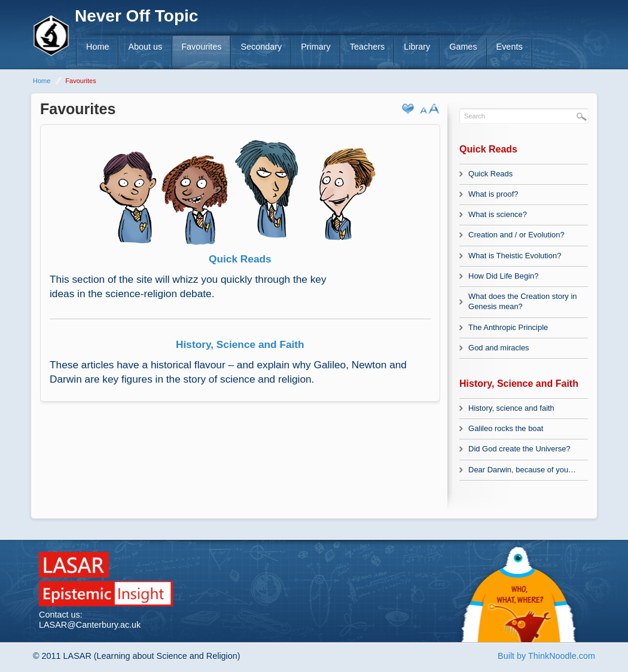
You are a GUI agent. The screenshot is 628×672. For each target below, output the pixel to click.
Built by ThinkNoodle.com (546, 656)
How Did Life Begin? (503, 276)
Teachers (367, 47)
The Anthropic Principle (508, 327)
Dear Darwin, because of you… (522, 470)
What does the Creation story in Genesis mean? (522, 301)
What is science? (498, 214)
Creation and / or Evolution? (516, 235)
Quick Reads (490, 174)
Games (463, 47)
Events (510, 47)
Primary (316, 47)
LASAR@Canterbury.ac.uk (90, 625)
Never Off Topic (136, 16)
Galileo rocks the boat (506, 428)
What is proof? (493, 194)
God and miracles (499, 348)
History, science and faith (511, 408)
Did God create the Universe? (519, 449)
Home (97, 47)
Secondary (261, 47)
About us (145, 47)
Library (417, 47)
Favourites (201, 47)
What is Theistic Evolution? (515, 256)
